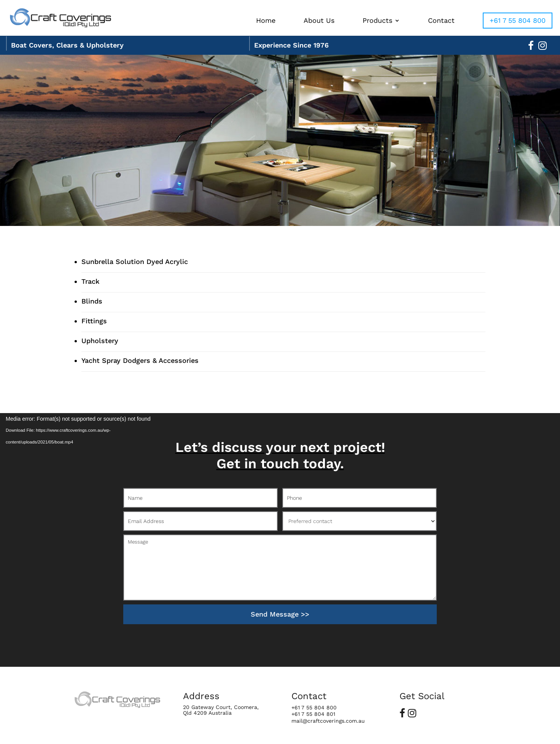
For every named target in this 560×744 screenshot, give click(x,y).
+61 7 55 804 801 (313, 714)
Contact (441, 21)
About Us (319, 21)
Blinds (92, 301)
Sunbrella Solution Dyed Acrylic (135, 262)
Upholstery (100, 341)
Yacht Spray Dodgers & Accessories (140, 360)
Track (91, 281)
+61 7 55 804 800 (518, 20)
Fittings (94, 321)
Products (377, 21)
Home (266, 21)
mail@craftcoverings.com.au (328, 721)
